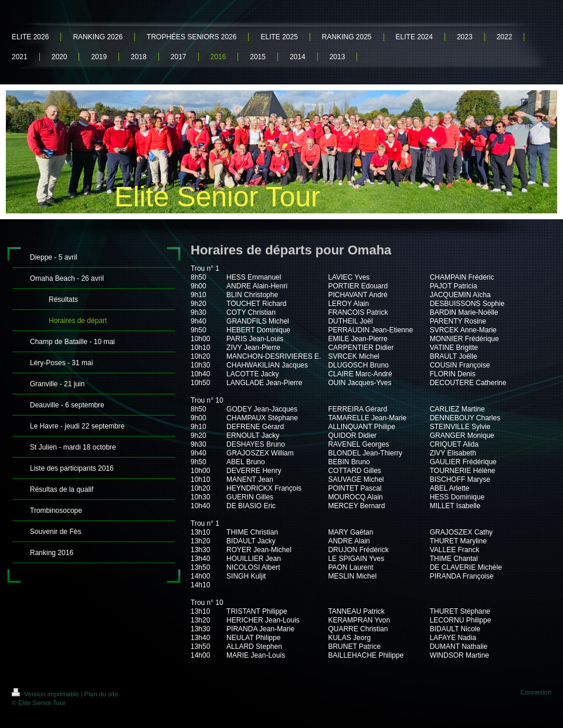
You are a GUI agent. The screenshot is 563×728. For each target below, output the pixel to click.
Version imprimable (46, 694)
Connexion (536, 692)
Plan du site (101, 694)
